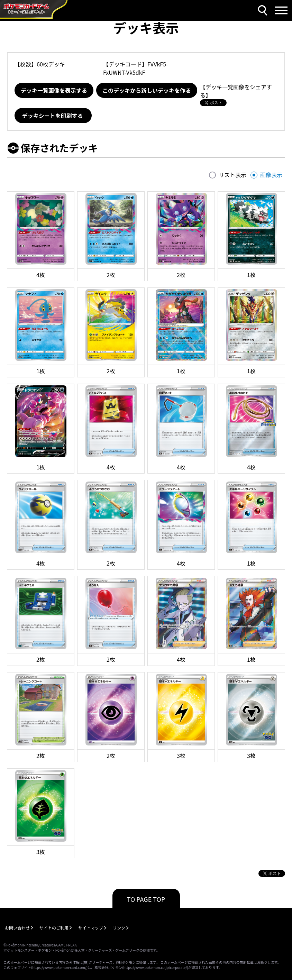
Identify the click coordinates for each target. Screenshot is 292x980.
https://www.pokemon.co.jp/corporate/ (155, 967)
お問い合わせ (17, 928)
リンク (119, 928)
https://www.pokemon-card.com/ (59, 967)
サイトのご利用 (54, 928)
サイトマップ (91, 928)
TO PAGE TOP (146, 899)
